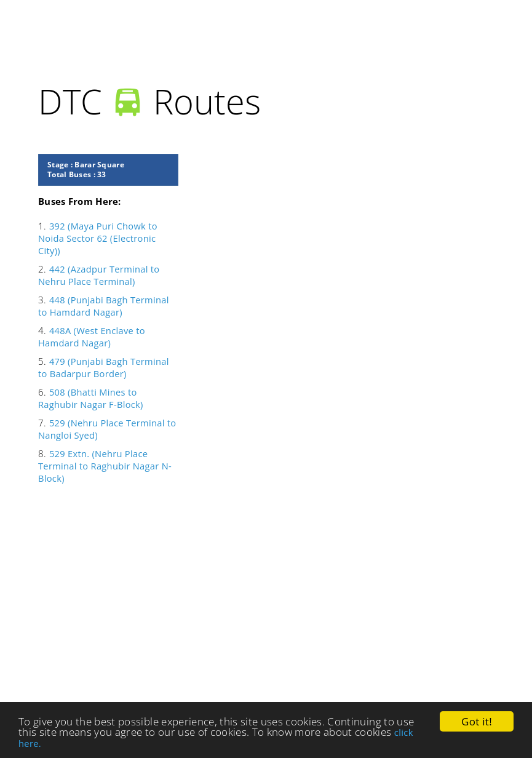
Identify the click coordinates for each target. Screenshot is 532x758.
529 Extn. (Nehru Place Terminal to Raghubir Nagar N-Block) (105, 466)
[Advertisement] (242, 607)
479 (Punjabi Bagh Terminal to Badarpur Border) (104, 367)
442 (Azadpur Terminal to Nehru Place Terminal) (99, 275)
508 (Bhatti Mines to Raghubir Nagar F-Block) (91, 398)
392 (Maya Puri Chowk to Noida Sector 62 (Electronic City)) (98, 238)
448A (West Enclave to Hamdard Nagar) (92, 337)
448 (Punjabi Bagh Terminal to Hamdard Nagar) (104, 306)
